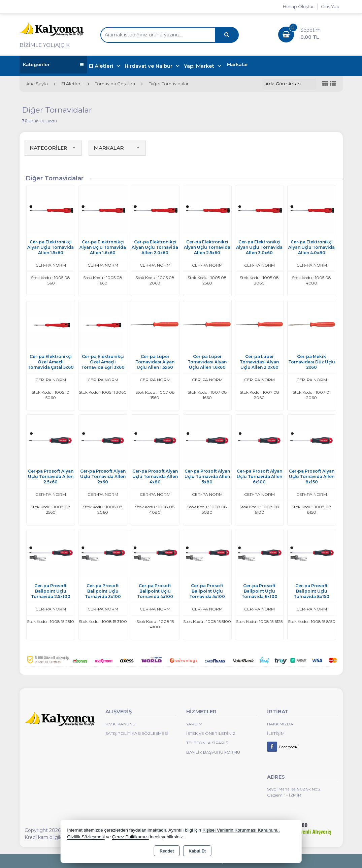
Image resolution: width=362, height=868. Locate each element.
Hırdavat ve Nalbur (149, 66)
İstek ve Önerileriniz (211, 733)
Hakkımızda (280, 724)
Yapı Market (200, 66)
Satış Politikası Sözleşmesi (137, 733)
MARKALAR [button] (117, 148)
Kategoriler (53, 65)
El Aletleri (102, 66)
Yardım (194, 724)
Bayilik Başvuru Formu (213, 752)
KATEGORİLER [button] (53, 148)
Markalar (238, 64)
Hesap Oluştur (298, 6)
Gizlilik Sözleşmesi (86, 837)
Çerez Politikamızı (130, 837)
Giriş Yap (330, 6)
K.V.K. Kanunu (120, 724)
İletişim (276, 733)
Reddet (167, 851)
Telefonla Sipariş (207, 743)
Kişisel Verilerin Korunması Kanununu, (241, 830)
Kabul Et (197, 851)
